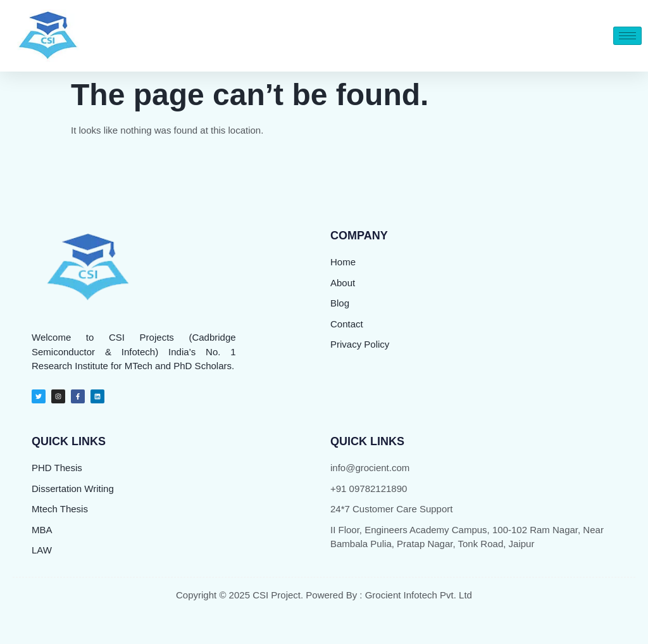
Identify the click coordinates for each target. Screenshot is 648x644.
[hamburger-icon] (627, 36)
